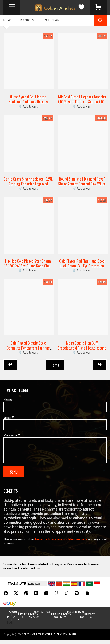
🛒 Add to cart (28, 106)
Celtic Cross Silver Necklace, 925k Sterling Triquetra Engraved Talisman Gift (28, 184)
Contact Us (42, 616)
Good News (60, 621)
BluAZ (22, 624)
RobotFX (86, 621)
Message (12, 435)
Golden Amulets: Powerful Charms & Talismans (49, 639)
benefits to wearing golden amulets (61, 544)
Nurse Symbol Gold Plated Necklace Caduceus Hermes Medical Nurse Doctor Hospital (28, 102)
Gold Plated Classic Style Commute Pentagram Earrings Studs (28, 348)
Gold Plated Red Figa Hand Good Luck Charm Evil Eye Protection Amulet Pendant (82, 266)
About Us (15, 616)
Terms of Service (74, 616)
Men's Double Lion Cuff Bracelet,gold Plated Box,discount (82, 345)
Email (9, 417)
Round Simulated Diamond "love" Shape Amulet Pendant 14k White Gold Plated (82, 184)
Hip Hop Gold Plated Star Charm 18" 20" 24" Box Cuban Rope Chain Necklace (28, 266)
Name (8, 400)
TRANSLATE (17, 588)
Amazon (34, 621)
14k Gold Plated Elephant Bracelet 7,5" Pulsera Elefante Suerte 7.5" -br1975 (82, 102)
